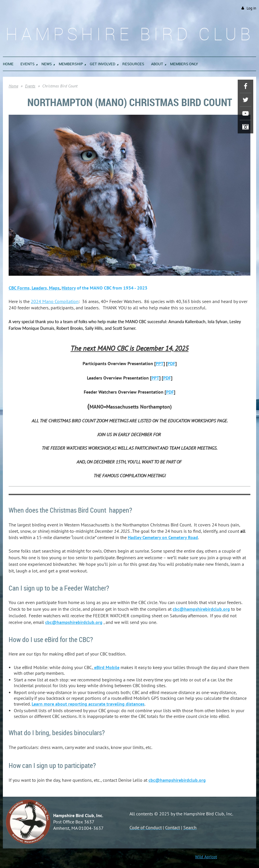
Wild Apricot (206, 857)
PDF (171, 363)
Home (13, 86)
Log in (251, 8)
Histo (69, 288)
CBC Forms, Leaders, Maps (34, 288)
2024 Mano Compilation (55, 301)
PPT (160, 363)
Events (30, 86)
